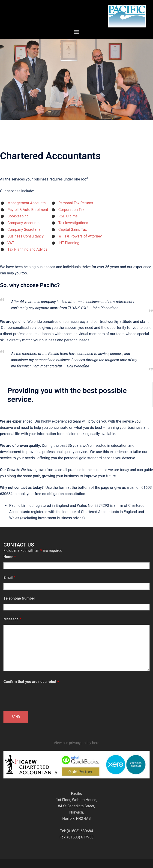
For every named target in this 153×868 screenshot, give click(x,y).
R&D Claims (68, 216)
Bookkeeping (18, 216)
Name (10, 557)
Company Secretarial (24, 230)
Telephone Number (19, 598)
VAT (11, 243)
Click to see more (76, 91)
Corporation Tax (71, 210)
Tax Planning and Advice (27, 249)
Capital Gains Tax (73, 230)
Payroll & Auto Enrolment (28, 210)
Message (12, 619)
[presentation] (39, 696)
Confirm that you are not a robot (31, 682)
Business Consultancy (25, 236)
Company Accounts (23, 223)
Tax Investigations (73, 223)
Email (9, 578)
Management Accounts (27, 203)
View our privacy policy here (76, 743)
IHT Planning (69, 243)
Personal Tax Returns (76, 203)
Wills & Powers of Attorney (80, 236)
